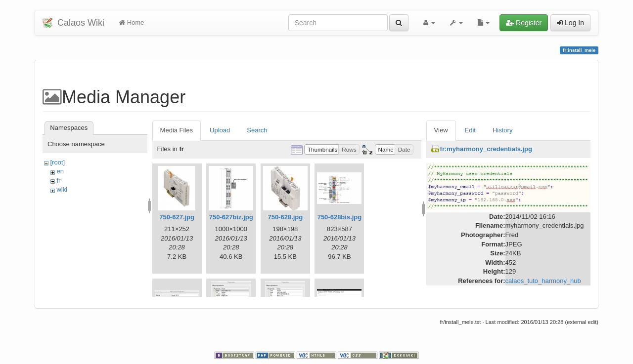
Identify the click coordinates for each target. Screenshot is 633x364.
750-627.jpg (177, 217)
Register (524, 23)
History (502, 130)
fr (58, 181)
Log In (570, 23)
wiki (62, 189)
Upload (220, 130)
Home (132, 22)
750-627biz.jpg (231, 217)
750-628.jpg (285, 217)
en (60, 171)
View (441, 130)
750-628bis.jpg (340, 217)
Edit (470, 130)
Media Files (177, 130)
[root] (57, 162)
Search (257, 130)
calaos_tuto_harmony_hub (543, 281)
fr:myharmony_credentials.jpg (486, 149)
